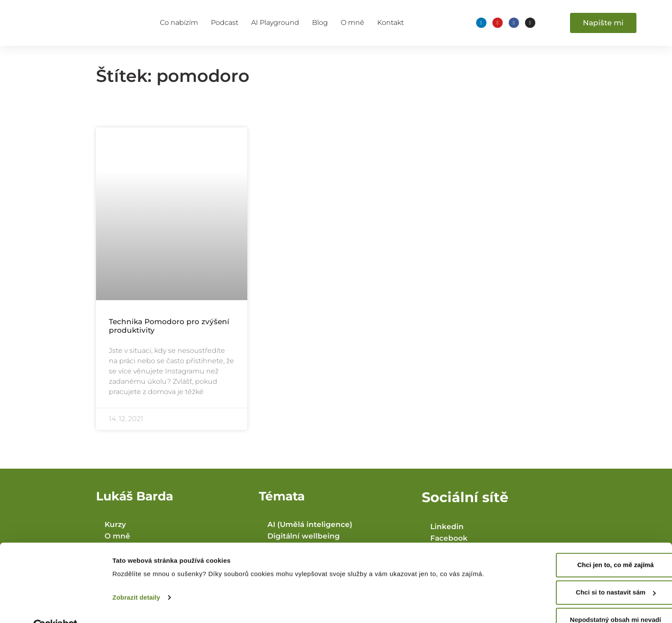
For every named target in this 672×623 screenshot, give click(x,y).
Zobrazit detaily (136, 578)
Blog (320, 23)
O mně (352, 23)
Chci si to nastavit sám (601, 573)
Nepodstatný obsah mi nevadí (601, 600)
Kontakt (390, 23)
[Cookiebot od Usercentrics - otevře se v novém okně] (55, 606)
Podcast (225, 23)
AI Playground (275, 23)
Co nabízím (179, 23)
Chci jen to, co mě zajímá (600, 546)
